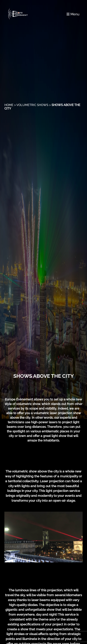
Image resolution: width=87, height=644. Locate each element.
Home (9, 105)
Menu (73, 14)
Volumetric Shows (32, 105)
